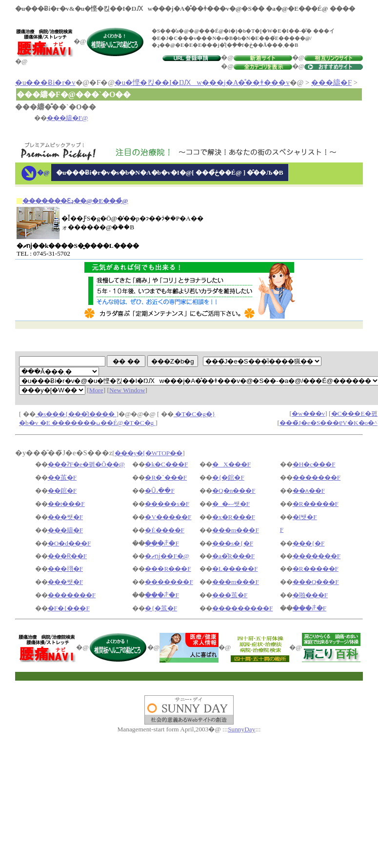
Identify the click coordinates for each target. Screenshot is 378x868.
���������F (242, 608)
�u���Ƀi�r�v (45, 82)
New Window (127, 390)
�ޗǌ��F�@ (167, 556)
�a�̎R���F (233, 556)
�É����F (165, 530)
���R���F (168, 569)
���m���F (236, 530)
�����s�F (167, 504)
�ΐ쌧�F (305, 517)
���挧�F (65, 569)
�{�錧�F (228, 477)
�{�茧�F (161, 608)
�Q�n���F (234, 491)
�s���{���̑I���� (76, 414)
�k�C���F (166, 464)
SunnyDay (241, 729)
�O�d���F (70, 543)
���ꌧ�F (162, 543)
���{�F (309, 543)
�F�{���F (69, 608)
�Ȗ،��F (159, 491)
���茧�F (230, 595)
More (96, 390)
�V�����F (168, 517)
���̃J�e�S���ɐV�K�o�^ (328, 423)
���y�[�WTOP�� (149, 453)
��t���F (66, 504)
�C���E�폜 (354, 414)
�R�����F (316, 504)
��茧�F (62, 477)
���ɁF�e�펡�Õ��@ (86, 464)
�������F (317, 477)
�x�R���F (234, 517)
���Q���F (316, 582)
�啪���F (310, 595)
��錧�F (62, 491)
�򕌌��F (282, 530)
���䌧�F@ (68, 118)
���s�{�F (233, 543)
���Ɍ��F (67, 556)
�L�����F (235, 569)
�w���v (308, 414)
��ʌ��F (309, 491)
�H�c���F (314, 464)
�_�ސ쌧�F (231, 504)
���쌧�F (65, 517)
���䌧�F (331, 82)
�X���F (231, 464)
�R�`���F (166, 477)
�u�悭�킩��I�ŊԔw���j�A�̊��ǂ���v (202, 82)
